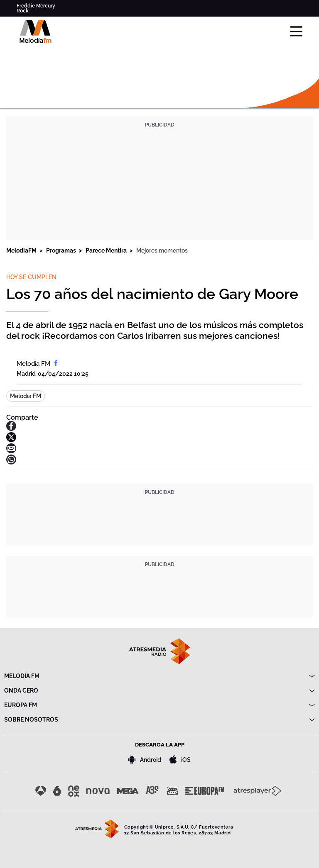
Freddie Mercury (36, 6)
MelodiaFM (22, 250)
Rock (23, 11)
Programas (62, 250)
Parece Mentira (107, 250)
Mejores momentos (162, 250)
